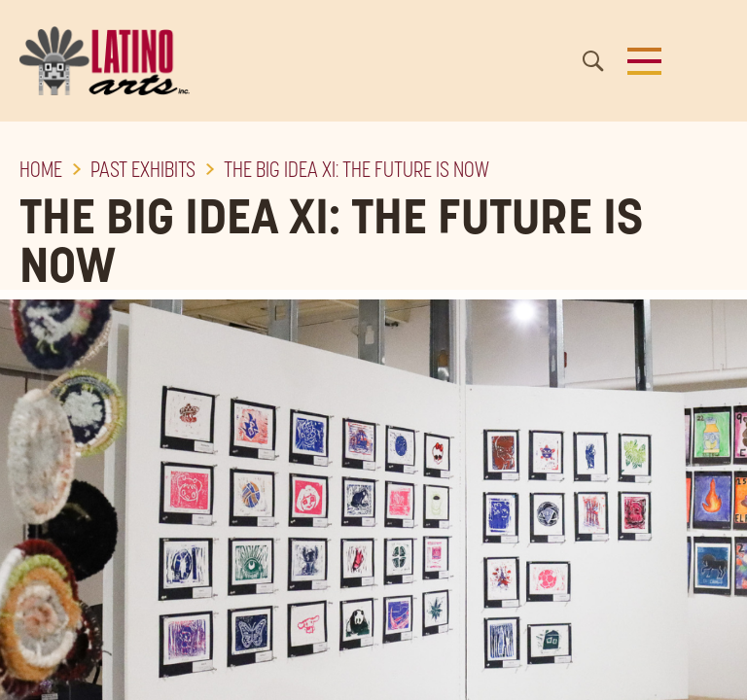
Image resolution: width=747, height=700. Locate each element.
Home (41, 169)
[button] (644, 61)
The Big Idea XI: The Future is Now (356, 169)
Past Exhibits (143, 169)
